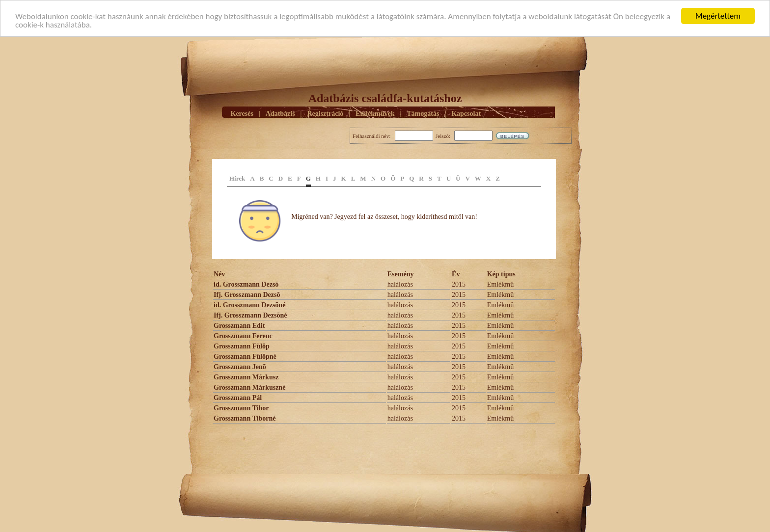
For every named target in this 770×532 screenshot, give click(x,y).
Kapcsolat (466, 113)
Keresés (242, 113)
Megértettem (718, 16)
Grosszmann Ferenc (243, 336)
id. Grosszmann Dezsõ (246, 284)
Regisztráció (325, 113)
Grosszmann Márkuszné (249, 387)
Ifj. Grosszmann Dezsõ (247, 295)
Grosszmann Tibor (241, 408)
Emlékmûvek (375, 113)
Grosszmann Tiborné (245, 418)
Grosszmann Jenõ (240, 367)
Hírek (237, 178)
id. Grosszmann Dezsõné (249, 305)
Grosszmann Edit (239, 326)
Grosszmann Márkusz (246, 377)
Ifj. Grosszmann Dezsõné (250, 315)
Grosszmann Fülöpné (245, 357)
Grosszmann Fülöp (242, 346)
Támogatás (423, 113)
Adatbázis (280, 113)
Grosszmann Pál (238, 398)
